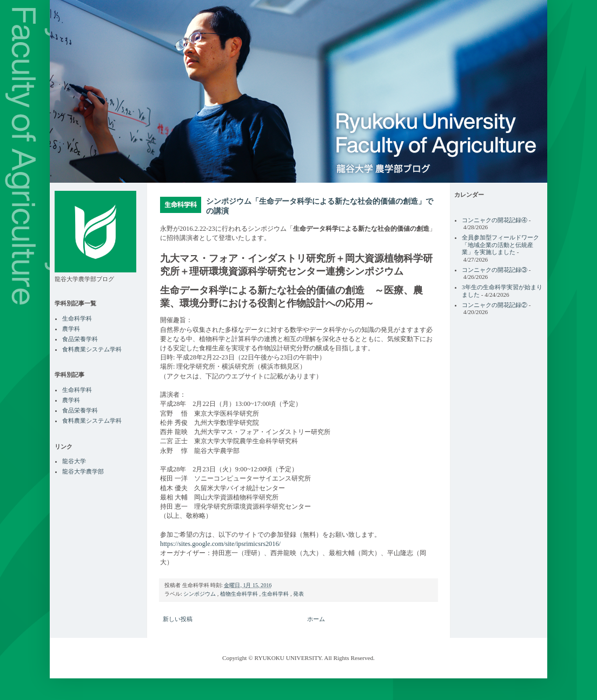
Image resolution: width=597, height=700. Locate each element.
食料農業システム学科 (92, 349)
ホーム (316, 619)
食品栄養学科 (80, 339)
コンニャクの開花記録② (495, 305)
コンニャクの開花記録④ (495, 220)
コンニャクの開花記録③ (495, 270)
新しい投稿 (178, 619)
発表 (298, 594)
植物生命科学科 (240, 594)
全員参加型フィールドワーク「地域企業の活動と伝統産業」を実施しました (500, 245)
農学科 (71, 329)
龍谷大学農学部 (83, 471)
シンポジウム (200, 594)
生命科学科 (276, 594)
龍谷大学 (74, 461)
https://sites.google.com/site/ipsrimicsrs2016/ (220, 544)
